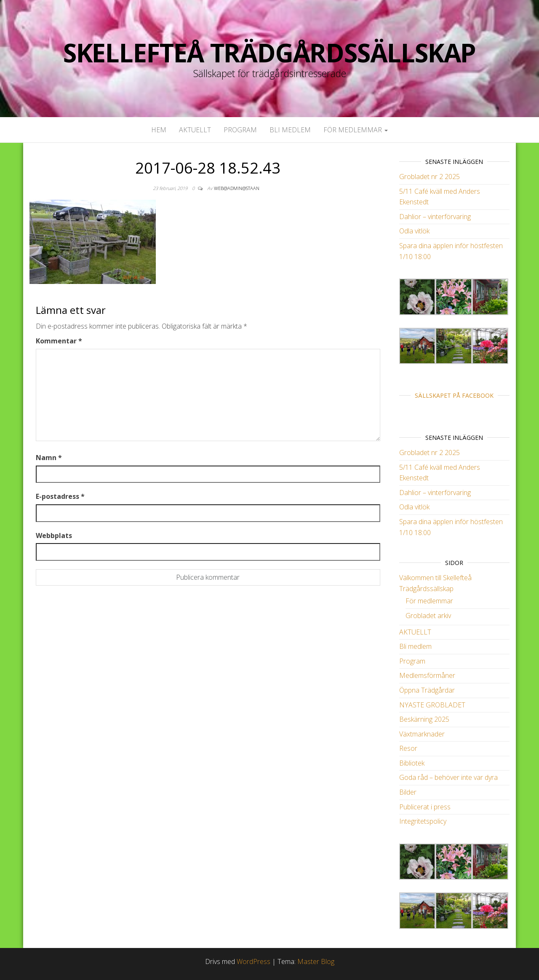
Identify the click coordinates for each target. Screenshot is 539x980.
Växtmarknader (422, 734)
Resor (408, 748)
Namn (49, 458)
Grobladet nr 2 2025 (430, 177)
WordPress (253, 961)
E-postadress (60, 496)
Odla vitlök (414, 231)
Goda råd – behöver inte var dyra (448, 777)
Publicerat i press (425, 807)
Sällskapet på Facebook (454, 395)
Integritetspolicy (423, 821)
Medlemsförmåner (427, 675)
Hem (159, 130)
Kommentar (59, 341)
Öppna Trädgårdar (427, 690)
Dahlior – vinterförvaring (435, 217)
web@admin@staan (237, 188)
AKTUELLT (195, 130)
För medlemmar (356, 130)
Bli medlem (290, 130)
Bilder (408, 792)
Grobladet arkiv (428, 616)
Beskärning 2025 (424, 719)
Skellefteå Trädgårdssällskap (269, 53)
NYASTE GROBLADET (432, 705)
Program (240, 130)
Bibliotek (412, 763)
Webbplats (54, 536)
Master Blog (316, 961)
